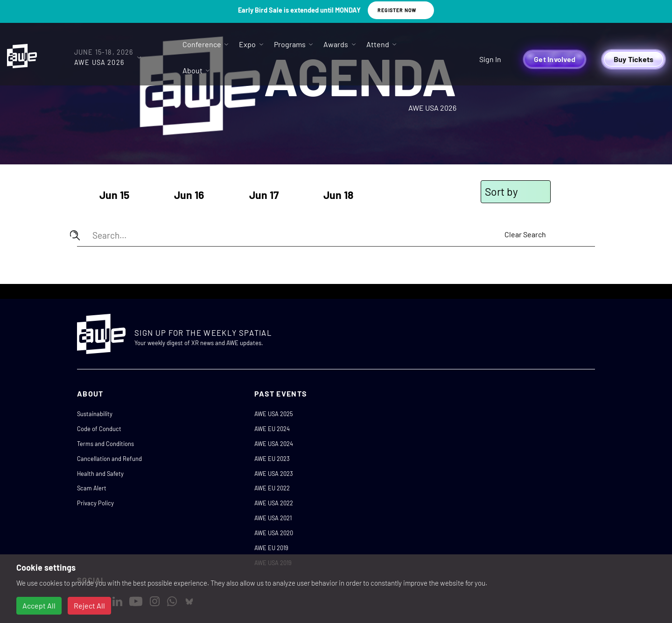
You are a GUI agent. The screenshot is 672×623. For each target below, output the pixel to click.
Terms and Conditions (105, 444)
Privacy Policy (95, 503)
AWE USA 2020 (274, 533)
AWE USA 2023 (274, 474)
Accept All (39, 605)
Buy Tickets (634, 59)
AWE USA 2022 (274, 503)
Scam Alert (92, 488)
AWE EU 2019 (271, 548)
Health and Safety (100, 474)
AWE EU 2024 (272, 429)
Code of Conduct (99, 429)
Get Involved (555, 59)
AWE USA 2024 (274, 444)
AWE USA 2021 (273, 518)
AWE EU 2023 (272, 459)
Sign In (490, 59)
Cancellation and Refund (109, 459)
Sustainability (95, 414)
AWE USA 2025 (274, 414)
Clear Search (525, 234)
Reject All (89, 605)
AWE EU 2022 (272, 488)
